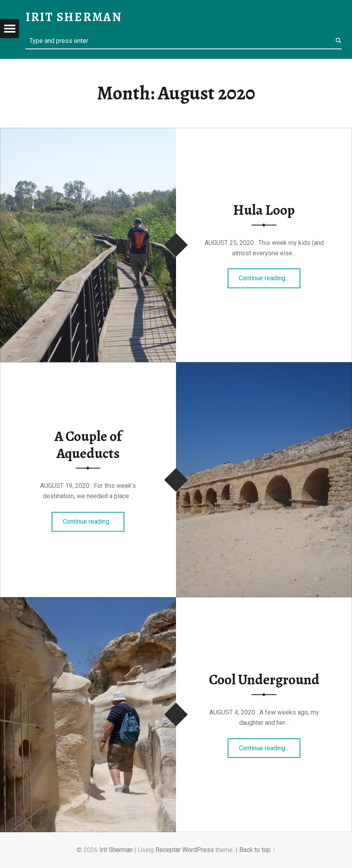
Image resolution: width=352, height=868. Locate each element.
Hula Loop (264, 210)
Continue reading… (270, 276)
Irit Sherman (116, 850)
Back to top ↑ (257, 850)
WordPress (198, 850)
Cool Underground (264, 680)
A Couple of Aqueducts (88, 445)
